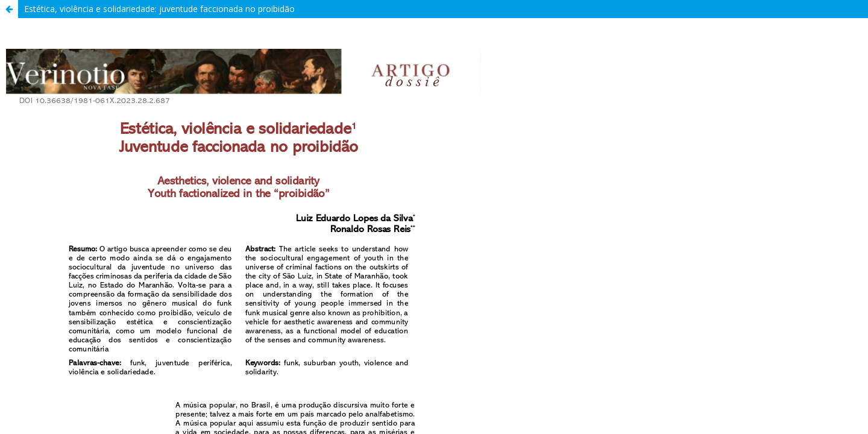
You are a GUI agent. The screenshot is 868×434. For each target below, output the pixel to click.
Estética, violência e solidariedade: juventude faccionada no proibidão (159, 9)
